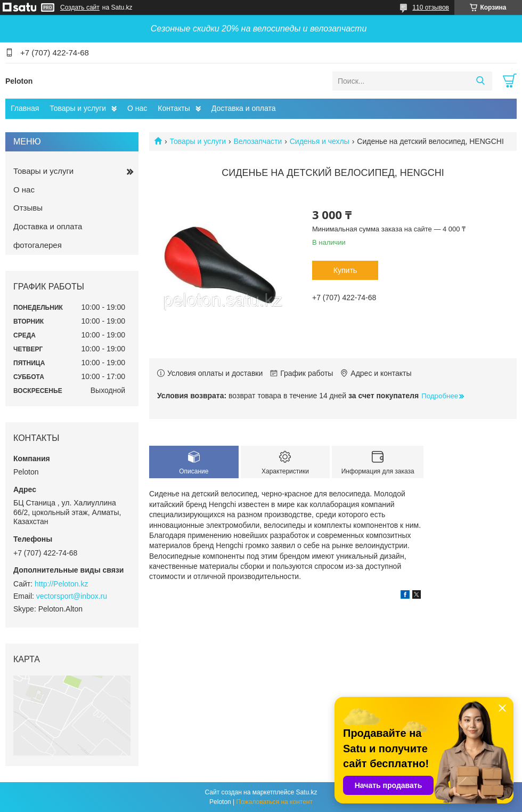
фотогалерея (38, 245)
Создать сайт (80, 7)
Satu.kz (306, 792)
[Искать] (480, 81)
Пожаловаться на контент (275, 802)
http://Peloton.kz (61, 584)
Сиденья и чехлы (320, 141)
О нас (137, 108)
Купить (345, 270)
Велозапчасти (258, 141)
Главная (25, 108)
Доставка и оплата (244, 108)
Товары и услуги (78, 108)
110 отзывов (431, 7)
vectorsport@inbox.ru (72, 596)
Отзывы (28, 208)
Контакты (174, 108)
